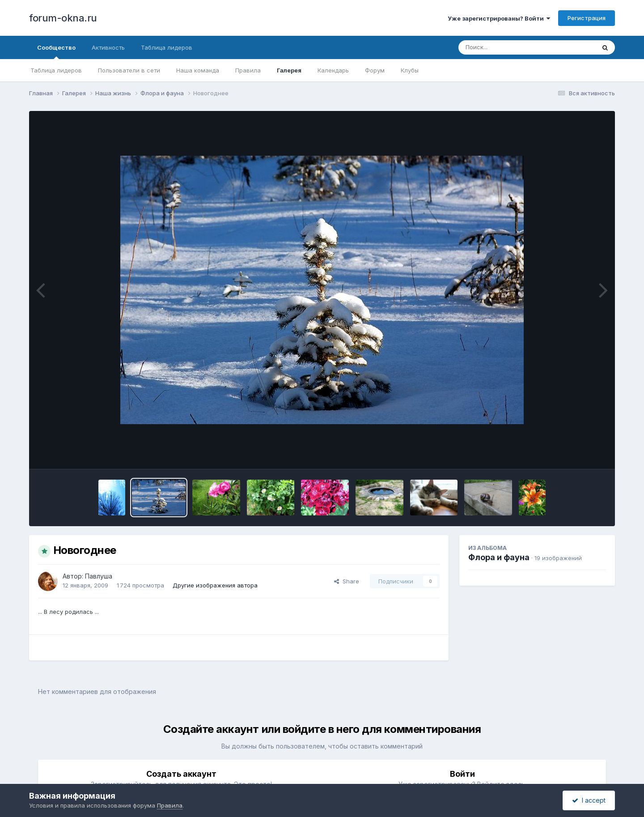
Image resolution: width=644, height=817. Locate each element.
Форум (375, 70)
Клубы (410, 70)
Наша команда (198, 70)
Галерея (289, 70)
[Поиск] (510, 47)
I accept (589, 800)
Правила (248, 70)
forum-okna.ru (63, 18)
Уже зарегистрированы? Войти (499, 18)
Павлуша (99, 576)
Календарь (333, 70)
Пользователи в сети (129, 70)
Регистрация (587, 18)
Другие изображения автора (215, 585)
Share (347, 581)
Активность (108, 47)
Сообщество (56, 51)
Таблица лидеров (56, 70)
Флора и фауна (499, 557)
